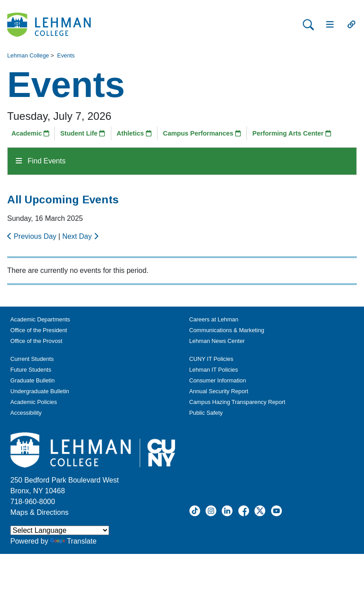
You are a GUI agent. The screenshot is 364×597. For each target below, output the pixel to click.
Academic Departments (40, 319)
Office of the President (39, 330)
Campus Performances (202, 133)
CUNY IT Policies (211, 359)
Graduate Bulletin (33, 380)
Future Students (31, 370)
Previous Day (33, 236)
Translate (73, 541)
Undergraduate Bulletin (40, 391)
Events (66, 55)
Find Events (41, 161)
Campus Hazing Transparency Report (237, 402)
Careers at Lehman (214, 319)
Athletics (134, 133)
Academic (30, 133)
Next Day (80, 236)
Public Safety (206, 413)
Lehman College (28, 55)
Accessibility (26, 413)
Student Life (83, 133)
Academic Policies (34, 402)
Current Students (32, 359)
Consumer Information (218, 380)
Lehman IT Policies (214, 370)
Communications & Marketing (227, 330)
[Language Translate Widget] (60, 530)
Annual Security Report (219, 391)
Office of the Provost (36, 341)
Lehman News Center (217, 341)
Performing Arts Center (292, 133)
